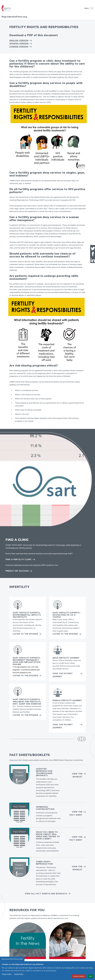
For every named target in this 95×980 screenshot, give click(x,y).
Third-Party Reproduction (44, 863)
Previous (80, 739)
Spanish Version (19, 43)
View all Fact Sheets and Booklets (46, 894)
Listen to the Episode (25, 634)
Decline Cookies (79, 976)
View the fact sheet (76, 838)
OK (90, 976)
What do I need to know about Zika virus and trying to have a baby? (48, 835)
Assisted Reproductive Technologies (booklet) (44, 772)
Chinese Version (19, 47)
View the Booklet (77, 775)
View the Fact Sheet (76, 813)
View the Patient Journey (63, 675)
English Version (19, 40)
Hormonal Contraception (45, 808)
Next (84, 739)
